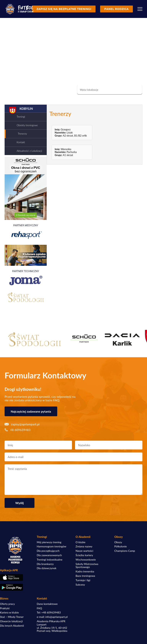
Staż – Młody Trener (12, 617)
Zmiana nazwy (84, 546)
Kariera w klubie (9, 612)
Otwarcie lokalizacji (11, 621)
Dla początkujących (48, 551)
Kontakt (21, 142)
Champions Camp (125, 551)
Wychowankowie (86, 560)
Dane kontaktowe (47, 604)
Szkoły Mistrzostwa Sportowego (87, 566)
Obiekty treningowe (27, 125)
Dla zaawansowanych (49, 555)
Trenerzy (22, 134)
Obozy (118, 542)
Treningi (21, 117)
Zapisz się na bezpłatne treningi (64, 9)
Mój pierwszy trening (49, 542)
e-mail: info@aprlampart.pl (52, 617)
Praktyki (5, 608)
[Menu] (140, 9)
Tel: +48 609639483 (49, 612)
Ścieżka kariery (84, 555)
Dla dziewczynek (47, 568)
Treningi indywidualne (50, 560)
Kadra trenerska (85, 571)
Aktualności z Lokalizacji (29, 151)
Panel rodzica (116, 9)
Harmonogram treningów (51, 546)
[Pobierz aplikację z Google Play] (15, 587)
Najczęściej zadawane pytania (31, 411)
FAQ (39, 608)
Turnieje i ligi (83, 580)
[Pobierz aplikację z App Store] (15, 578)
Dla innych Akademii (12, 626)
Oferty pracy (7, 604)
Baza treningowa (85, 576)
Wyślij (20, 503)
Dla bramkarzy (45, 564)
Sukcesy (80, 585)
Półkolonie (120, 546)
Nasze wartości (84, 551)
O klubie (81, 542)
